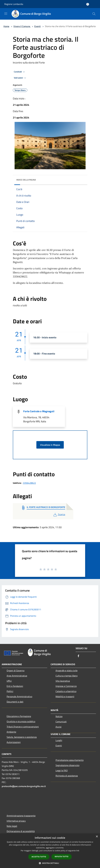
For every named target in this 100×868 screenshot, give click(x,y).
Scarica (59, 514)
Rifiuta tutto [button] (62, 857)
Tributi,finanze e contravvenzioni (23, 727)
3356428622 (29, 483)
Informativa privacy (16, 821)
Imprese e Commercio (66, 686)
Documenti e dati (15, 702)
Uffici (9, 681)
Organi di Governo (16, 670)
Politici (10, 691)
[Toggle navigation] (6, 14)
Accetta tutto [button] (39, 857)
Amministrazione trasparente (21, 816)
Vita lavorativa (63, 681)
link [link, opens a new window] (78, 851)
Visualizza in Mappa (50, 445)
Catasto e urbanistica (66, 691)
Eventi (38, 26)
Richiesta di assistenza (67, 776)
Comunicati (61, 722)
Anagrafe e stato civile (67, 670)
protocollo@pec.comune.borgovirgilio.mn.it (24, 786)
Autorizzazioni (14, 742)
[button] (50, 863)
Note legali (12, 826)
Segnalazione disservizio (67, 765)
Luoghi (59, 740)
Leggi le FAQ (62, 770)
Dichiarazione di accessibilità (21, 831)
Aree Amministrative (17, 676)
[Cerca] (94, 14)
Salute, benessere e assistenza (22, 737)
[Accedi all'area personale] (88, 4)
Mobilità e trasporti (65, 696)
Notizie (59, 716)
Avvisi (59, 727)
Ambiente (11, 732)
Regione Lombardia (14, 4)
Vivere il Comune (22, 26)
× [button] (97, 837)
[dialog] (50, 851)
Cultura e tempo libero (67, 676)
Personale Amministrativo (19, 696)
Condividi (20, 72)
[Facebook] (78, 656)
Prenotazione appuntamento (70, 760)
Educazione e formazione (19, 716)
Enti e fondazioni (15, 686)
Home (6, 26)
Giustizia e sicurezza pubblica (21, 721)
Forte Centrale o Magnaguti (39, 411)
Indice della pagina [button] (26, 180)
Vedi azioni (20, 78)
